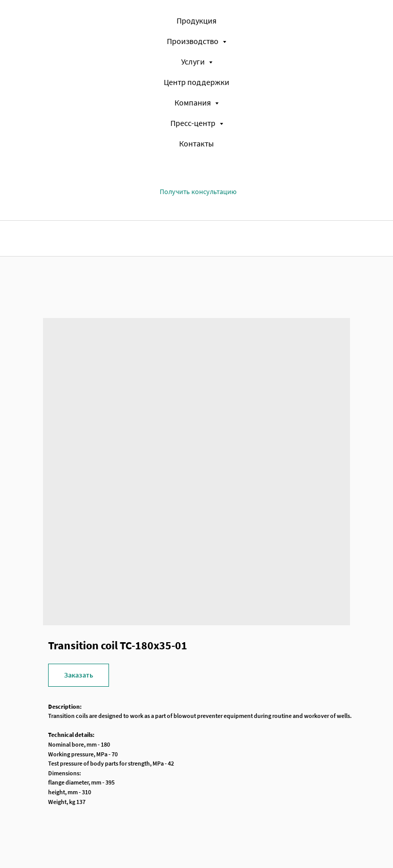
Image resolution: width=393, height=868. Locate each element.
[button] (198, 192)
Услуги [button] (194, 61)
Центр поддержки (196, 82)
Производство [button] (193, 41)
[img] (84, 238)
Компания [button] (193, 102)
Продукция (196, 20)
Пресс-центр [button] (194, 123)
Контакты (196, 143)
